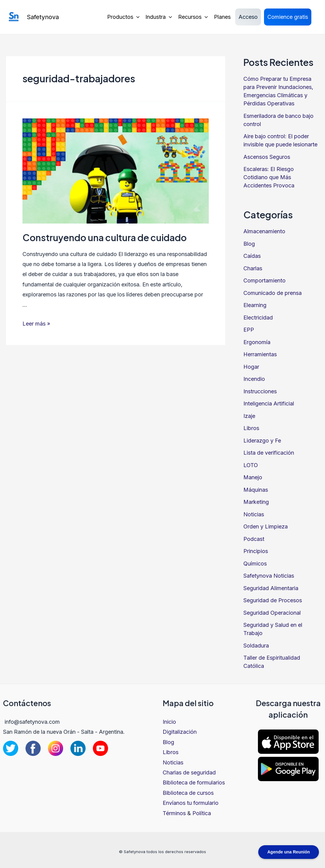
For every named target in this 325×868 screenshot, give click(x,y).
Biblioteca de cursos (188, 793)
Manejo (253, 477)
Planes (222, 17)
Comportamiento (264, 280)
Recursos (193, 17)
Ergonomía (257, 342)
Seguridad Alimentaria (271, 588)
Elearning (255, 305)
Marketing (256, 502)
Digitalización (180, 732)
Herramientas (260, 354)
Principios (256, 551)
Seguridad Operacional (272, 613)
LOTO (251, 465)
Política (202, 813)
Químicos (255, 564)
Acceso (248, 17)
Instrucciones (260, 391)
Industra (159, 17)
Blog (249, 244)
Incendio (254, 379)
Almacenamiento (264, 231)
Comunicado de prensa (273, 293)
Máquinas (256, 490)
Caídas (252, 256)
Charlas (253, 268)
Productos (123, 17)
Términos (174, 813)
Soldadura (256, 646)
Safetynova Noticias (269, 576)
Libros (251, 428)
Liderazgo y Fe (262, 441)
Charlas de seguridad (189, 772)
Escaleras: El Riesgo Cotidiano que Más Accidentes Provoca (269, 177)
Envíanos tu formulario (191, 803)
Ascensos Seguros (267, 157)
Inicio (169, 722)
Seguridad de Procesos (273, 600)
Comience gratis (288, 17)
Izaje (249, 416)
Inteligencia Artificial (269, 403)
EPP (249, 330)
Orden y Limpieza (266, 526)
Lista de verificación (269, 453)
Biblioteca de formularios (194, 783)
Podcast (254, 539)
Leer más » (36, 324)
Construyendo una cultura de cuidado (105, 238)
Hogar (251, 367)
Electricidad (258, 318)
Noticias (254, 514)
